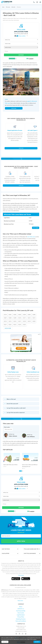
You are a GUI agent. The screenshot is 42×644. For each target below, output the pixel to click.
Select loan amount (21, 536)
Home (3, 7)
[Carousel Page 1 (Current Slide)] (20, 471)
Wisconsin (13, 7)
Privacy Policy (21, 617)
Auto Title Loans (31, 237)
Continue (21, 55)
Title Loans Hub (8, 429)
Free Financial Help (21, 611)
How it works (21, 613)
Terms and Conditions (21, 621)
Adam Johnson (13, 436)
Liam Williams (31, 437)
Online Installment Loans (33, 372)
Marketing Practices (21, 619)
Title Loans (8, 7)
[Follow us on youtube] (26, 634)
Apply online (36, 228)
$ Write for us (21, 609)
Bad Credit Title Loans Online (10, 465)
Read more (5, 642)
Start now (14, 108)
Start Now (21, 148)
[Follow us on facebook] (19, 634)
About (21, 607)
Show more (8, 328)
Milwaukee (19, 7)
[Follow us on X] (23, 634)
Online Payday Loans (13, 372)
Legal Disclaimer (21, 615)
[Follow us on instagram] (16, 634)
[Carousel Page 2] (23, 471)
